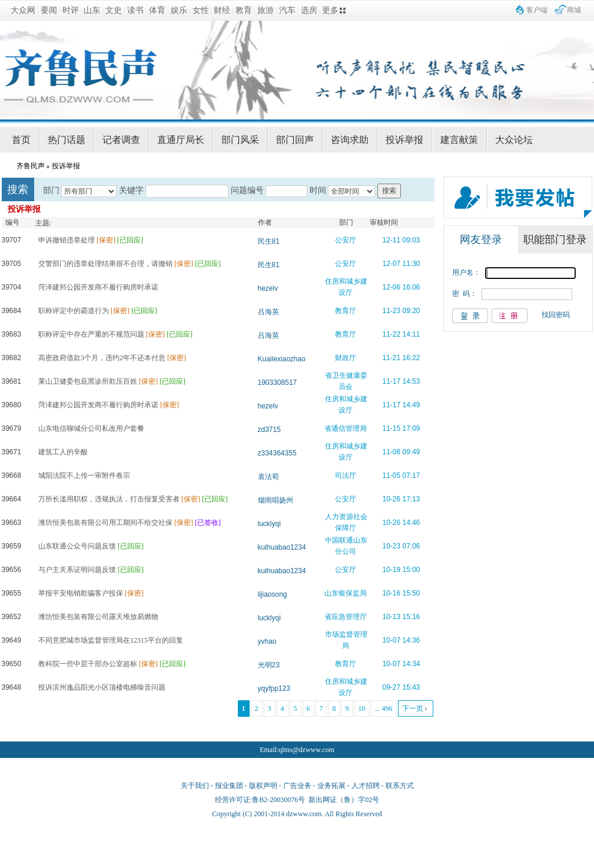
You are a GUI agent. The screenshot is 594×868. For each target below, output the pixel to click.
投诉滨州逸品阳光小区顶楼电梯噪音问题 (102, 687)
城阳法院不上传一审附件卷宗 (84, 475)
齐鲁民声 (31, 166)
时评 (71, 10)
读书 (135, 10)
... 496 (384, 709)
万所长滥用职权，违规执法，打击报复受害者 (109, 499)
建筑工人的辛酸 (63, 452)
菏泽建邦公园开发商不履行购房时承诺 (98, 287)
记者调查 (121, 140)
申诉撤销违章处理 (67, 240)
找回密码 (556, 315)
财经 (222, 10)
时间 (318, 190)
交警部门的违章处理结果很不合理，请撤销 (105, 264)
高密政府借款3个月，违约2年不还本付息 (102, 358)
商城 (574, 10)
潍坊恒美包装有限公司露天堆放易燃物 (98, 617)
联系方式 (400, 786)
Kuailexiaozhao (282, 359)
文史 (114, 10)
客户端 (537, 10)
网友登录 (481, 240)
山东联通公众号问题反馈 (77, 546)
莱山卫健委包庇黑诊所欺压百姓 (88, 381)
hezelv (268, 288)
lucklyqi (269, 524)
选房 (309, 10)
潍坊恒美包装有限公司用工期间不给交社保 (105, 523)
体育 (157, 10)
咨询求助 (350, 140)
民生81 (269, 241)
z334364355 (277, 453)
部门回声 (295, 140)
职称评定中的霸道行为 (74, 311)
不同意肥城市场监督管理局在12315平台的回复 (111, 640)
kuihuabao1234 (282, 547)
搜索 (389, 191)
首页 (21, 140)
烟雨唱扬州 (276, 500)
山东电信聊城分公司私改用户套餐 (91, 428)
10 (362, 709)
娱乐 (179, 10)
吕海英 (268, 312)
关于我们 (195, 786)
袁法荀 (268, 477)
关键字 (131, 190)
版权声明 (263, 786)
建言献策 (459, 140)
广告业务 (297, 786)
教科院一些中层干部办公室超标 (88, 664)
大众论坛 (514, 140)
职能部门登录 (555, 240)
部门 (51, 190)
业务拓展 (331, 786)
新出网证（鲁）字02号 (344, 800)
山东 (92, 10)
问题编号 (247, 190)
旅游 (266, 10)
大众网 (23, 10)
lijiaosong (273, 594)
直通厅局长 (181, 140)
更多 (330, 10)
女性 (201, 10)
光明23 (269, 665)
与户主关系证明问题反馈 (77, 570)
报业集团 (229, 786)
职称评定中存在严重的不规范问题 (91, 334)
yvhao (267, 641)
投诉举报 (404, 140)
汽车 (287, 10)
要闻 (49, 10)
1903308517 (278, 383)
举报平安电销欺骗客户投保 (81, 593)
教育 (244, 10)
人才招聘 (366, 786)
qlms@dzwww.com (306, 750)
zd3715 (269, 430)
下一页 (413, 709)
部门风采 (240, 140)
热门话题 (67, 140)
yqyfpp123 (274, 689)
